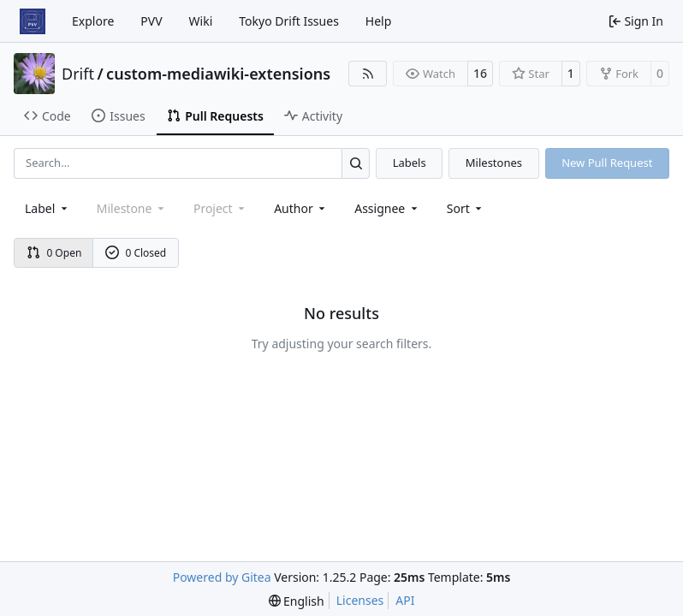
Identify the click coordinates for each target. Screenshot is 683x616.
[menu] (466, 208)
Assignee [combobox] (387, 208)
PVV (151, 21)
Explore (93, 21)
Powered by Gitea (222, 577)
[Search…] (356, 163)
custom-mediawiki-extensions (218, 74)
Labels (410, 163)
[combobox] (48, 208)
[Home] (33, 21)
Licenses (360, 600)
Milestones (494, 163)
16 (480, 73)
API (405, 600)
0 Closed (136, 253)
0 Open (54, 253)
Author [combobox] (301, 208)
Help (379, 21)
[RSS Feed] (368, 74)
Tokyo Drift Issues (289, 21)
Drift (78, 74)
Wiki (201, 21)
